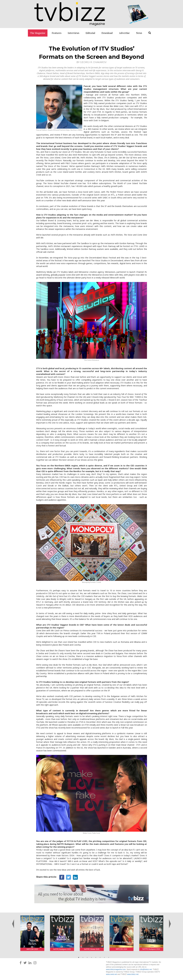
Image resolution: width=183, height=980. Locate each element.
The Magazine (38, 33)
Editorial (90, 33)
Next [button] (170, 921)
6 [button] (100, 957)
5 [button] (96, 957)
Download (107, 33)
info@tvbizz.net (146, 969)
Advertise (124, 33)
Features (57, 33)
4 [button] (91, 957)
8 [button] (109, 957)
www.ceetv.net (111, 974)
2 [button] (83, 957)
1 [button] (79, 957)
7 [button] (104, 957)
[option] (32, 933)
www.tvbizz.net (133, 974)
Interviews (73, 33)
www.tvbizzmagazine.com (116, 969)
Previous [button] (13, 921)
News (139, 33)
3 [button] (87, 957)
